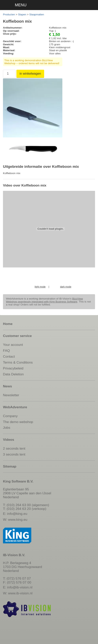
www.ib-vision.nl (20, 593)
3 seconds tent (14, 454)
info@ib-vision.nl (20, 587)
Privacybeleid (13, 368)
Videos (9, 440)
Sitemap (10, 466)
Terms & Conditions (18, 362)
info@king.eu (17, 514)
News (7, 386)
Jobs (7, 428)
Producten (9, 14)
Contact (9, 356)
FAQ (6, 351)
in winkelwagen (30, 74)
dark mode (66, 287)
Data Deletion (13, 374)
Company (10, 416)
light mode (40, 287)
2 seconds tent (14, 448)
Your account (13, 345)
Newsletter (11, 395)
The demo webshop (18, 422)
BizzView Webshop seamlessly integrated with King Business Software (44, 300)
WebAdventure (15, 407)
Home (8, 324)
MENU (21, 5)
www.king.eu (18, 520)
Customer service (17, 336)
